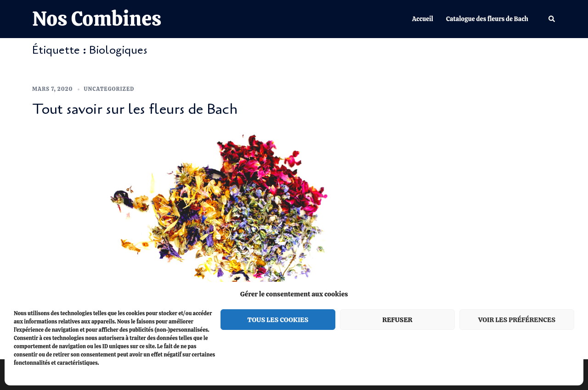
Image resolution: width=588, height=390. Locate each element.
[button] (552, 19)
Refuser (397, 320)
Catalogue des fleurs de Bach (487, 19)
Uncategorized (109, 89)
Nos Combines (97, 19)
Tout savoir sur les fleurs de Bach (135, 109)
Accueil (423, 19)
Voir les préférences (517, 320)
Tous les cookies (278, 320)
